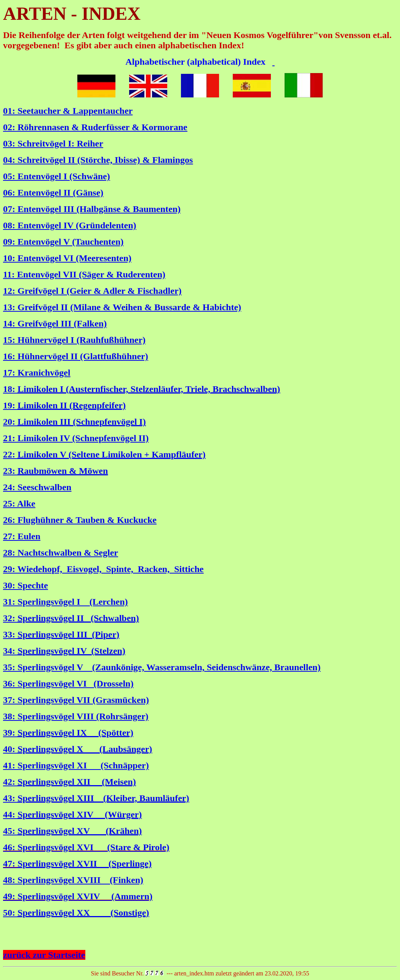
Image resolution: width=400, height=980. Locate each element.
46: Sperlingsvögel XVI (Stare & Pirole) (86, 847)
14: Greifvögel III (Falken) (55, 323)
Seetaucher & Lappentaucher (75, 111)
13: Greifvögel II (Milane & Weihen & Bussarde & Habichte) (122, 307)
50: (10, 913)
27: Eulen (22, 536)
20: (10, 422)
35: (10, 667)
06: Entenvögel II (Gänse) (53, 193)
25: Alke (19, 504)
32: (10, 618)
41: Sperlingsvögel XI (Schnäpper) (76, 765)
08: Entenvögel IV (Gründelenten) (70, 225)
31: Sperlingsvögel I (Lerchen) (66, 602)
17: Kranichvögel (37, 373)
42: (10, 782)
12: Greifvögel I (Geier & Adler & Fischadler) (92, 291)
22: (10, 454)
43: (10, 798)
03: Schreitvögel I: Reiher (53, 143)
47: (10, 864)
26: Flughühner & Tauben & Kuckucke (80, 520)
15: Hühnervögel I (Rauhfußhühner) (74, 340)
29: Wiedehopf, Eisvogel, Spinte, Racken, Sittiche (103, 569)
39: (10, 733)
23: (10, 471)
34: (10, 651)
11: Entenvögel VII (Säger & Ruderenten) (84, 274)
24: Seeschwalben (37, 487)
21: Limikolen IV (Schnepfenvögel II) (76, 438)
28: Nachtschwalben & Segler (61, 553)
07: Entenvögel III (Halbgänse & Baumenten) (92, 209)
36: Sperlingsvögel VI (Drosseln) (68, 684)
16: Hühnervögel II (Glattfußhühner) (76, 356)
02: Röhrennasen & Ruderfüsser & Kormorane (95, 127)
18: (10, 389)
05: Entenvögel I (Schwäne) (57, 176)
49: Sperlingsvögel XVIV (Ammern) (78, 896)
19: (10, 405)
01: (10, 111)
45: (10, 831)
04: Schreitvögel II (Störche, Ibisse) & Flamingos (98, 160)
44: (10, 814)
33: (10, 634)
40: (10, 749)
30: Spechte (26, 585)
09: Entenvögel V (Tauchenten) (63, 242)
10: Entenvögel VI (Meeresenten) (67, 258)
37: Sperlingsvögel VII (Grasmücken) (76, 700)
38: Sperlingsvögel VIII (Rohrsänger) (76, 716)
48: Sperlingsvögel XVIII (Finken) (73, 880)
